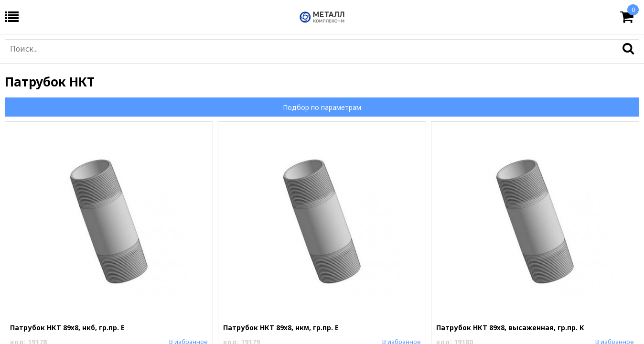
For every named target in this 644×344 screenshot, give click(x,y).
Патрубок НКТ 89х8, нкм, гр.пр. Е (281, 328)
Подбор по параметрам (322, 107)
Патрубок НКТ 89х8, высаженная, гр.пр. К (510, 328)
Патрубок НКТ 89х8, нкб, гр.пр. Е (67, 328)
